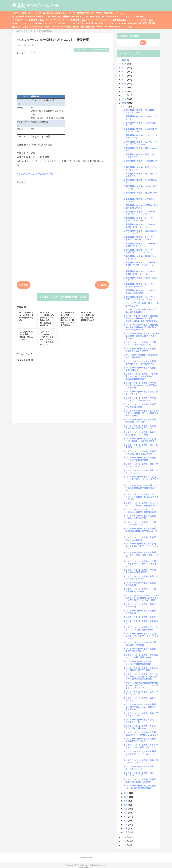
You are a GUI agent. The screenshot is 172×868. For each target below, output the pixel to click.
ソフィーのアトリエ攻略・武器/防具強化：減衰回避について (140, 356)
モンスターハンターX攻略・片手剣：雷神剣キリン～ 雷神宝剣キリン (141, 363)
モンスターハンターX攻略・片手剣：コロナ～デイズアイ (141, 523)
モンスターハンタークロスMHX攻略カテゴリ (63, 297)
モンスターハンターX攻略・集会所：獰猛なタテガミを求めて (141, 350)
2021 (124, 79)
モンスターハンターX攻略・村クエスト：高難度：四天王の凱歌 (141, 669)
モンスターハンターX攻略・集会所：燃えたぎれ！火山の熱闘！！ (141, 433)
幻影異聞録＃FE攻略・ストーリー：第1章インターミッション (140, 285)
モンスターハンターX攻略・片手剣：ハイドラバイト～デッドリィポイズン (141, 564)
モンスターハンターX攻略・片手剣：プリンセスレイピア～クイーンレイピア (141, 546)
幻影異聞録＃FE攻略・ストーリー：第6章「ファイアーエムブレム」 (140, 219)
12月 (127, 107)
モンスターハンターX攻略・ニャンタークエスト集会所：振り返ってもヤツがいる (141, 497)
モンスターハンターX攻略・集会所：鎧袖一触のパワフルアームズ (141, 427)
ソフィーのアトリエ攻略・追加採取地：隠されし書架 (140, 311)
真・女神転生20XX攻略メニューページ (99, 23)
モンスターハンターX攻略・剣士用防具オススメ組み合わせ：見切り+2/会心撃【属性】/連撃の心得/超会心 (141, 318)
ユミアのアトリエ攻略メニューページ (62, 23)
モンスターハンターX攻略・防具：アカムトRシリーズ (141, 714)
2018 (124, 91)
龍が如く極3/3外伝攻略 (84, 27)
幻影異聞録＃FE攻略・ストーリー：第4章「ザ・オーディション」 (140, 251)
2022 (124, 76)
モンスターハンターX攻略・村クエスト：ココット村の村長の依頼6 (141, 628)
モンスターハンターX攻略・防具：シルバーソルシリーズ (141, 577)
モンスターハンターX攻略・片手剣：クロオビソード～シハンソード (141, 399)
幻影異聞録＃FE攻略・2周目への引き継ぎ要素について (141, 207)
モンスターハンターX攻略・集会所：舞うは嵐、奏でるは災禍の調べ (141, 452)
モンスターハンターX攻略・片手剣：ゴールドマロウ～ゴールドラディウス (141, 479)
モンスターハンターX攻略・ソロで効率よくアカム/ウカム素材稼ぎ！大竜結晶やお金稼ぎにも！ (141, 376)
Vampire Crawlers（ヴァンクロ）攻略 (114, 27)
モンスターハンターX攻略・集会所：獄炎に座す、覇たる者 (141, 727)
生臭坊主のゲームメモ (35, 5)
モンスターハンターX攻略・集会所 (140, 617)
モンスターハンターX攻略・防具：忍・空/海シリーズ (140, 774)
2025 (124, 64)
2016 (124, 99)
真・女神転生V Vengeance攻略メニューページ (34, 16)
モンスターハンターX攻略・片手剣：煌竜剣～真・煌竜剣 (141, 590)
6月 (126, 813)
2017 (124, 95)
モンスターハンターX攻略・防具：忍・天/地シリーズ (140, 768)
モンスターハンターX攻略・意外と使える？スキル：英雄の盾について (141, 746)
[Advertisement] (63, 73)
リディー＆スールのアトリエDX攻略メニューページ (120, 16)
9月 (126, 801)
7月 (126, 809)
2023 (124, 72)
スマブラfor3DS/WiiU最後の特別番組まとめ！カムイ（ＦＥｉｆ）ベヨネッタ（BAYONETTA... (141, 685)
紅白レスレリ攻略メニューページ (28, 27)
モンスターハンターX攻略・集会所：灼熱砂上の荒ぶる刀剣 (141, 517)
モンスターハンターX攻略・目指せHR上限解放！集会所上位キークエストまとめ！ (141, 336)
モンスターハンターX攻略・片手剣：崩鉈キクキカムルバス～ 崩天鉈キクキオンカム (141, 385)
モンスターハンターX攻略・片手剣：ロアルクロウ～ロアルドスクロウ (141, 343)
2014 (124, 837)
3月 (126, 824)
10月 (127, 797)
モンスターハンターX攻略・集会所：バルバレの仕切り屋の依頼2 (141, 787)
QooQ (91, 867)
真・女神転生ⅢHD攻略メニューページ (76, 16)
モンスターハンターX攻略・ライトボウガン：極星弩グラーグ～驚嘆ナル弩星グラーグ (141, 413)
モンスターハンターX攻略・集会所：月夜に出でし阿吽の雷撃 (141, 459)
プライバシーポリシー (22, 23)
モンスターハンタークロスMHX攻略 (92, 50)
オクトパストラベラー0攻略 (58, 27)
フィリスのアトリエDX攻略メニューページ (32, 20)
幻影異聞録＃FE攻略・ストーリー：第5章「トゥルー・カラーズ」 (140, 238)
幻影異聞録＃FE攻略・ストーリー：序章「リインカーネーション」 (140, 298)
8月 (126, 805)
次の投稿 (24, 285)
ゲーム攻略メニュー (146, 20)
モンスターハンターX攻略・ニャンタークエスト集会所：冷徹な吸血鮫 (141, 504)
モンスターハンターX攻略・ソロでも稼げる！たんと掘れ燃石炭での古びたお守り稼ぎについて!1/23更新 (141, 598)
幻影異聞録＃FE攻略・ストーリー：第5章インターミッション (140, 226)
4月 (126, 821)
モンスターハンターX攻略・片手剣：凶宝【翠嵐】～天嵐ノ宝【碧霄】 (141, 440)
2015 (124, 103)
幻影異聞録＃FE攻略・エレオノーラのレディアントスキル (140, 143)
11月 (127, 793)
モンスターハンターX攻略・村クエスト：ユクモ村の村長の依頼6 (141, 656)
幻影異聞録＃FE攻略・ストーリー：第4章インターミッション (140, 245)
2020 (124, 83)
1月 (126, 832)
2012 (124, 845)
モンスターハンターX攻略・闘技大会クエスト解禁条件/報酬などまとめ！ (141, 488)
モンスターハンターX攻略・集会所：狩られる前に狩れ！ (141, 405)
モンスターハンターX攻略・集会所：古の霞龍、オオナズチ (141, 421)
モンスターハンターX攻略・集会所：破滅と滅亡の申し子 (141, 650)
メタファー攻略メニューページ (27, 13)
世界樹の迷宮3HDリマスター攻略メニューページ (100, 13)
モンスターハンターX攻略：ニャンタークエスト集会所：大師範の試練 (141, 511)
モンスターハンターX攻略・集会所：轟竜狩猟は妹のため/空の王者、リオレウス (141, 531)
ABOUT (38, 23)
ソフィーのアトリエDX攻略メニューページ (74, 20)
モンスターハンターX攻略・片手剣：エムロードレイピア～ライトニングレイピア (141, 636)
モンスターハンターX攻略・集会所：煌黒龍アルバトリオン (141, 740)
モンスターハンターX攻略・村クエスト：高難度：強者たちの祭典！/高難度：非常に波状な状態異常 (141, 677)
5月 (126, 817)
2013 (124, 841)
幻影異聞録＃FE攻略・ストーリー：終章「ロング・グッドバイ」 (140, 213)
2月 (126, 828)
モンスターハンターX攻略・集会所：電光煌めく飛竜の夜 (141, 644)
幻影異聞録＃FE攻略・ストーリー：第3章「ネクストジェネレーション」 (140, 265)
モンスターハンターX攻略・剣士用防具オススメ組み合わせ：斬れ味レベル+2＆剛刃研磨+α (141, 327)
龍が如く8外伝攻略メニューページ (59, 13)
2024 (124, 68)
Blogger (90, 858)
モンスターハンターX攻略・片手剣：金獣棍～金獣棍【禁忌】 (141, 571)
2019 (124, 87)
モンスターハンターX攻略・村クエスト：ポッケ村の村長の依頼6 (141, 663)
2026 (124, 60)
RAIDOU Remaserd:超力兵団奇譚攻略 (137, 23)
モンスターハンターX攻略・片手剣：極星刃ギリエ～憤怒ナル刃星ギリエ (141, 733)
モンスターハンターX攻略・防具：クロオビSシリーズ (141, 393)
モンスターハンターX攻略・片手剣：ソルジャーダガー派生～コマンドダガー (141, 555)
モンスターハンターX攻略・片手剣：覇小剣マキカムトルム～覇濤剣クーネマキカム (141, 707)
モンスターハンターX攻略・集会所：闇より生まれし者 (141, 538)
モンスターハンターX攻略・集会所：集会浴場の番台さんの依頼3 (141, 780)
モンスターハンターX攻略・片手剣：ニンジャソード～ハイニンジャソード (141, 754)
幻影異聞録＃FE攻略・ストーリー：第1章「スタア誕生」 (140, 292)
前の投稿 (102, 285)
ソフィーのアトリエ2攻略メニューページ (115, 20)
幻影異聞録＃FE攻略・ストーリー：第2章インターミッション (140, 273)
